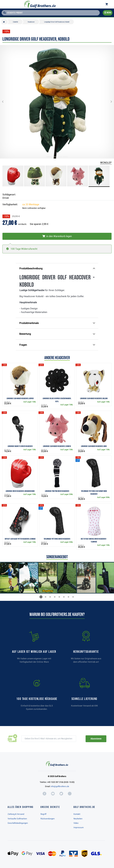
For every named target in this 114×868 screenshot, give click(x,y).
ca (31, 204)
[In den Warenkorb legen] (57, 236)
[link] (37, 696)
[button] (5, 102)
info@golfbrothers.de (60, 786)
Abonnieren (96, 739)
